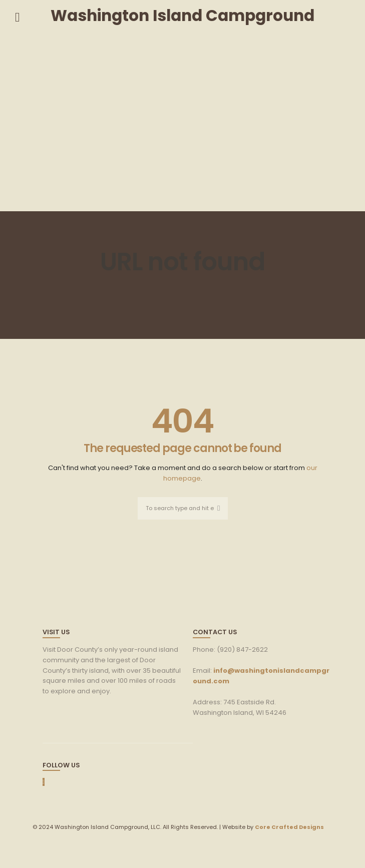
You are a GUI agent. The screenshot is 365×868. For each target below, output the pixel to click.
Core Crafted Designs (289, 827)
